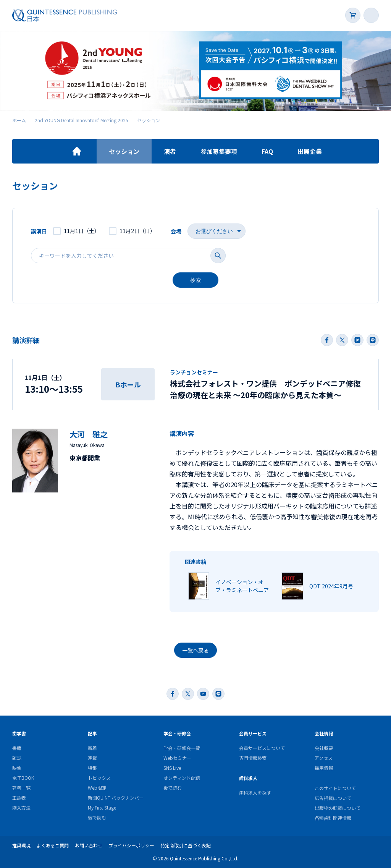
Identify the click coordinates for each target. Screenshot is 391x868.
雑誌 (17, 758)
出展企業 (310, 151)
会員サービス (253, 733)
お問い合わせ (89, 845)
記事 (92, 733)
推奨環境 (21, 845)
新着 (92, 748)
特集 (92, 768)
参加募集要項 (219, 151)
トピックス (99, 778)
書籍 (17, 748)
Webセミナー (177, 758)
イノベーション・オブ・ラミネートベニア (242, 586)
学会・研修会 (177, 733)
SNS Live (172, 768)
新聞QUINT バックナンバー (116, 798)
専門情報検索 (253, 758)
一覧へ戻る (195, 650)
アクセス (324, 758)
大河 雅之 (89, 434)
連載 (92, 758)
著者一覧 (21, 788)
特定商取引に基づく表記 (186, 845)
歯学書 (19, 733)
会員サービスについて (262, 748)
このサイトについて (335, 788)
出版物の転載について (338, 808)
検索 (195, 280)
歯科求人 (248, 778)
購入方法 (21, 807)
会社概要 (324, 748)
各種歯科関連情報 (333, 818)
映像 (17, 768)
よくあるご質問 (53, 845)
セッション (124, 151)
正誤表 (19, 798)
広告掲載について (333, 798)
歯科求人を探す (255, 793)
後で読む (97, 817)
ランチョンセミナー (194, 372)
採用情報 (324, 768)
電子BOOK (23, 778)
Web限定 (97, 788)
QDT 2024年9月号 (331, 586)
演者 (170, 151)
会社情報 (324, 733)
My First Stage (102, 807)
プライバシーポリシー (131, 845)
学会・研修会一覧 (182, 748)
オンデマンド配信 (182, 778)
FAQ (267, 151)
